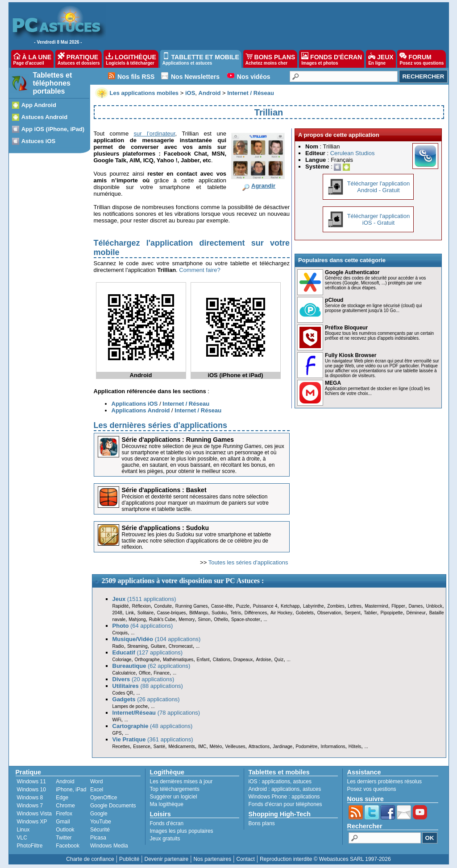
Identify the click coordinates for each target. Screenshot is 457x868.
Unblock (434, 606)
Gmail (63, 822)
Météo (216, 747)
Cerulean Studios (353, 153)
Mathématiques (178, 660)
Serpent (352, 613)
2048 (117, 613)
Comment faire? (199, 270)
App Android (39, 105)
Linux (23, 830)
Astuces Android (45, 117)
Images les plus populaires (182, 831)
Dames (415, 606)
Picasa (98, 838)
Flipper (398, 606)
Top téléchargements (175, 789)
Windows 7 (30, 806)
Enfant (203, 660)
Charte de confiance (90, 859)
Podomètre (306, 747)
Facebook (68, 846)
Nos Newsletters (195, 77)
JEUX (381, 59)
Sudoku (219, 613)
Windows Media (109, 846)
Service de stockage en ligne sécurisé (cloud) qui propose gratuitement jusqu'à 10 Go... (373, 308)
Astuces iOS (39, 141)
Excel (97, 790)
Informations (333, 747)
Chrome (65, 806)
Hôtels (355, 747)
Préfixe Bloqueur (346, 328)
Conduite (163, 606)
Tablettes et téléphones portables (53, 83)
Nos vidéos (254, 77)
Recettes (121, 747)
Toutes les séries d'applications (248, 562)
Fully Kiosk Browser (351, 355)
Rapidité (121, 606)
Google (99, 814)
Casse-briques (171, 613)
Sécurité (100, 830)
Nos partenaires (212, 859)
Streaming (137, 646)
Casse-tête (222, 606)
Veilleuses (235, 747)
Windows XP (32, 822)
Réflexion (141, 606)
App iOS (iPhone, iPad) (53, 129)
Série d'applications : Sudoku (165, 528)
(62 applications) (152, 666)
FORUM (422, 59)
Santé (159, 747)
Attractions (259, 747)
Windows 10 (31, 790)
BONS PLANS (270, 59)
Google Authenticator (352, 272)
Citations (222, 660)
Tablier (370, 613)
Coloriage (122, 660)
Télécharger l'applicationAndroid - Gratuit (379, 187)
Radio (118, 646)
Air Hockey (281, 613)
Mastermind (376, 606)
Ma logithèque (167, 804)
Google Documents (113, 806)
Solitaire (145, 613)
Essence (141, 747)
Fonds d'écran (167, 823)
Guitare (158, 646)
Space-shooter (246, 619)
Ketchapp (290, 606)
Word (96, 782)
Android (65, 782)
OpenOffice (104, 798)
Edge (62, 798)
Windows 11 (31, 782)
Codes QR (123, 693)
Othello (221, 619)
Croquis (120, 633)
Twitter (64, 838)
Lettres (355, 606)
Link (130, 613)
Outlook (65, 830)
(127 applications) (148, 652)
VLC (22, 838)
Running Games (192, 606)
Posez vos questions (372, 789)
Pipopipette (392, 613)
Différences (256, 613)
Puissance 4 (265, 606)
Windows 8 (30, 798)
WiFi (117, 720)
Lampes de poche (130, 706)
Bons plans (262, 823)
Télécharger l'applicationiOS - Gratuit (379, 219)
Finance (162, 673)
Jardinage (283, 747)
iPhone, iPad (71, 790)
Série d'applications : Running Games (178, 440)
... (265, 619)
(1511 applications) (144, 599)
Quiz (279, 660)
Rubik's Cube (162, 619)
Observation (329, 613)
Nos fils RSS (136, 77)
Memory (187, 619)
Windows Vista (34, 814)
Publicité (129, 859)
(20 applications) (143, 679)
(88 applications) (148, 686)
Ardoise (263, 660)
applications (276, 782)
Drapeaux (243, 660)
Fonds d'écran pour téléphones (285, 804)
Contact (245, 859)
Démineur (416, 613)
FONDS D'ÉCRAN (332, 59)
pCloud (334, 300)
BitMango (199, 613)
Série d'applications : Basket (164, 490)
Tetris (236, 613)
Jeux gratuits (165, 839)
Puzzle (243, 606)
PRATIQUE (79, 59)
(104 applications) (157, 639)
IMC (202, 747)
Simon (204, 619)
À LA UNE (32, 59)
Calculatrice (124, 673)
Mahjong (137, 619)
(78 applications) (156, 713)
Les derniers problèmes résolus (384, 782)
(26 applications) (146, 699)
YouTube (101, 822)
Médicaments (181, 747)
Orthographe (147, 660)
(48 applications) (153, 726)
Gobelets (305, 613)
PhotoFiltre (30, 846)
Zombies (336, 606)
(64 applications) (143, 626)
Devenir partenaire (167, 859)
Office (145, 673)
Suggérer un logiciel (174, 797)
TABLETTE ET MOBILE (201, 59)
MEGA (333, 383)
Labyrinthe (314, 606)
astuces (302, 782)
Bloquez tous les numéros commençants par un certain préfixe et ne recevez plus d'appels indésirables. (379, 336)
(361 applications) (153, 739)
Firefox (64, 814)
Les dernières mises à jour (181, 782)
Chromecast (181, 646)
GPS (117, 733)
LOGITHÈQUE (131, 59)
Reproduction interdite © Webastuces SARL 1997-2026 (325, 859)
